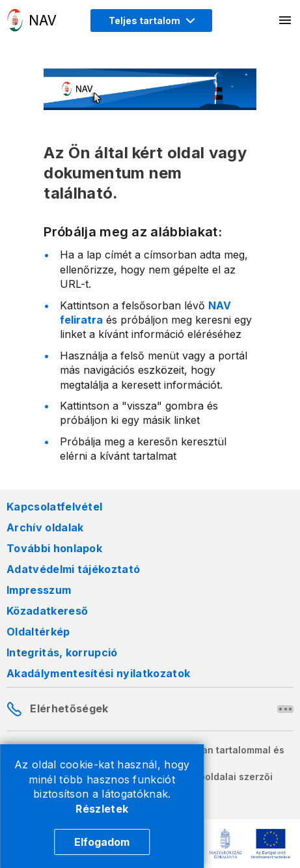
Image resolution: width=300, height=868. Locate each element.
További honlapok (54, 548)
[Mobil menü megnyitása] (286, 20)
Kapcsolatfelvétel (54, 507)
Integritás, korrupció (62, 652)
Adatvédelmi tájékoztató (73, 569)
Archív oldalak (45, 527)
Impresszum (39, 590)
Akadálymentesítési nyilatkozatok (98, 673)
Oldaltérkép (38, 632)
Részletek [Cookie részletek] (102, 809)
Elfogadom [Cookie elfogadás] (102, 842)
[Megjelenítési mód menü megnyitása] (151, 21)
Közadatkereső (47, 611)
